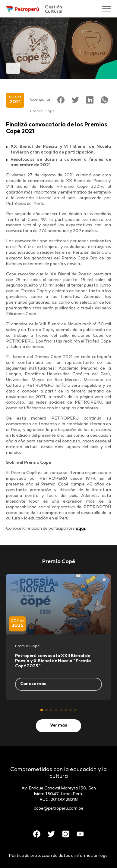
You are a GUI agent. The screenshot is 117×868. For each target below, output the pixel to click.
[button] (42, 710)
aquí (80, 529)
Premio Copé (43, 111)
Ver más (59, 725)
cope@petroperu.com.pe (59, 809)
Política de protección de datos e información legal (59, 856)
